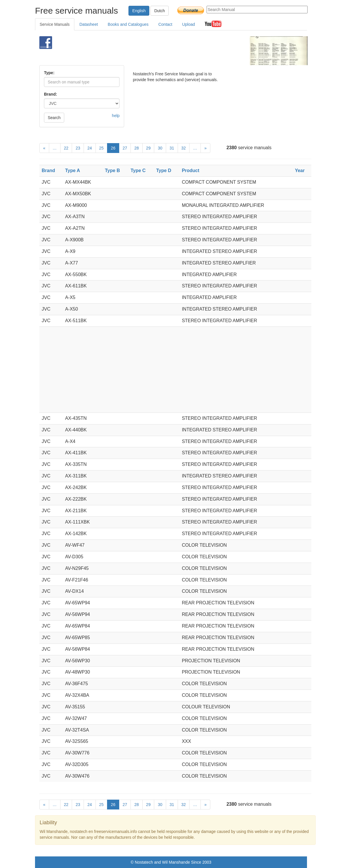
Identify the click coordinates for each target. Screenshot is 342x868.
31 (172, 148)
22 (66, 148)
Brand (48, 170)
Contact (165, 24)
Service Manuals (55, 24)
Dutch (160, 11)
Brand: (50, 94)
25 (102, 148)
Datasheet (89, 24)
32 (184, 148)
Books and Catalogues (128, 24)
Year (300, 170)
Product (190, 170)
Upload (188, 24)
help (116, 116)
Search (54, 118)
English (139, 11)
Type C (138, 170)
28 (137, 148)
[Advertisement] (164, 51)
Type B (113, 170)
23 (78, 148)
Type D (164, 170)
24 (90, 148)
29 (148, 148)
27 (125, 148)
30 (160, 148)
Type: (49, 73)
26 (113, 148)
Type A (73, 170)
